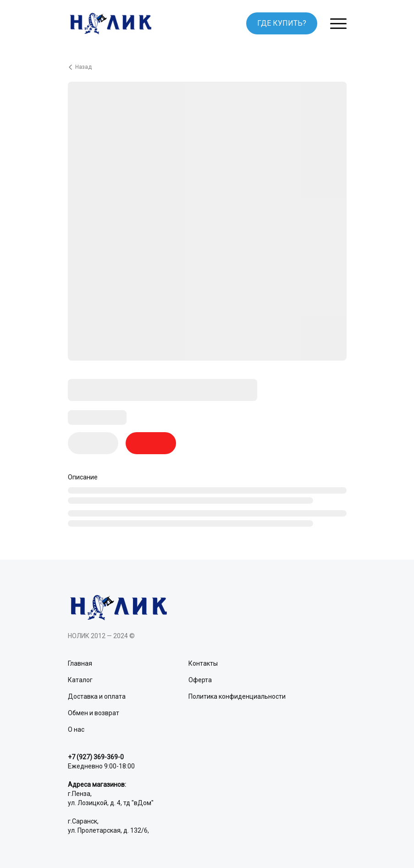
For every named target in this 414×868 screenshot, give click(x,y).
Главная (80, 663)
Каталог (80, 680)
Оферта (200, 680)
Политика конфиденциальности (237, 696)
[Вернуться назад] (207, 67)
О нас (76, 729)
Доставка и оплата (97, 696)
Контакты (203, 663)
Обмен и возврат (94, 713)
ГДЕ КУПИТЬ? (282, 23)
